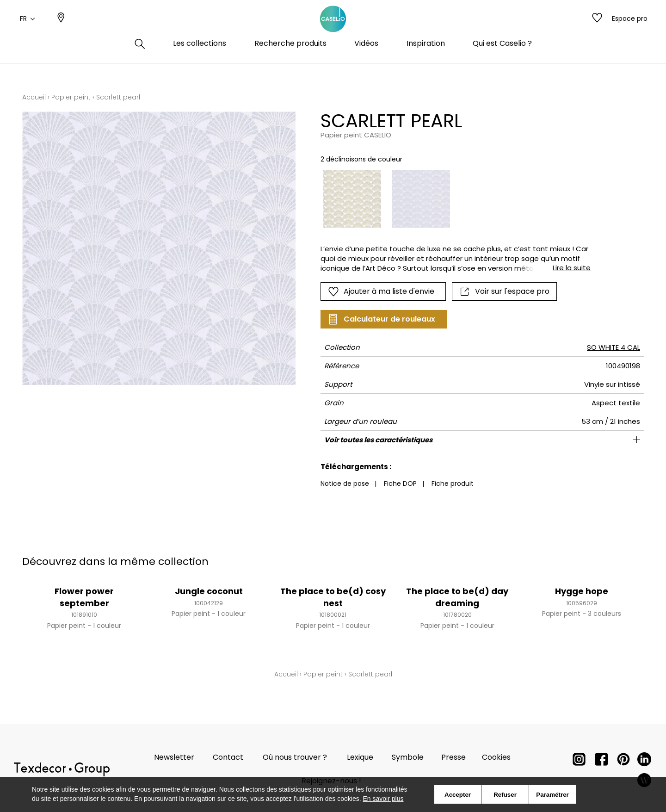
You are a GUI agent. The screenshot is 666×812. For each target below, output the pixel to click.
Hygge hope (582, 591)
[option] (352, 199)
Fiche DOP (400, 483)
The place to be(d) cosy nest (333, 597)
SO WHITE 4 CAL (614, 347)
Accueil (34, 97)
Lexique (360, 757)
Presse (453, 757)
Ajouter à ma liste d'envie (381, 291)
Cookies (496, 757)
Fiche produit (453, 483)
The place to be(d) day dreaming (457, 597)
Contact (228, 757)
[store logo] (333, 29)
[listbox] (450, 199)
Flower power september (84, 597)
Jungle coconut (209, 591)
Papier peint (71, 97)
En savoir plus (383, 799)
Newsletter (174, 757)
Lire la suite (572, 268)
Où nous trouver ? (295, 757)
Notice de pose (345, 483)
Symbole (408, 757)
